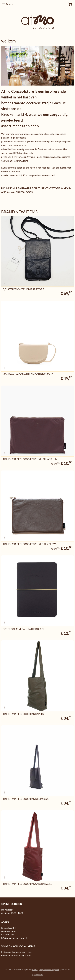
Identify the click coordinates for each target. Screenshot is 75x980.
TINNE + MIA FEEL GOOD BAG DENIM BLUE (26, 799)
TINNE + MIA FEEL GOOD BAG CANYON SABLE (27, 884)
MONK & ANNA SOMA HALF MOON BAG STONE (28, 374)
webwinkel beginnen (51, 970)
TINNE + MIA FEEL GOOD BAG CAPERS (23, 714)
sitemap (35, 970)
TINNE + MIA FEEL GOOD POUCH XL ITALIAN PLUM (30, 459)
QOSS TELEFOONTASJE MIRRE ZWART (23, 289)
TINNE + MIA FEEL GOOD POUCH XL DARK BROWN (30, 544)
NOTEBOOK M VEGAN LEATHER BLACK (24, 629)
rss (41, 970)
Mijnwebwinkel (37, 975)
